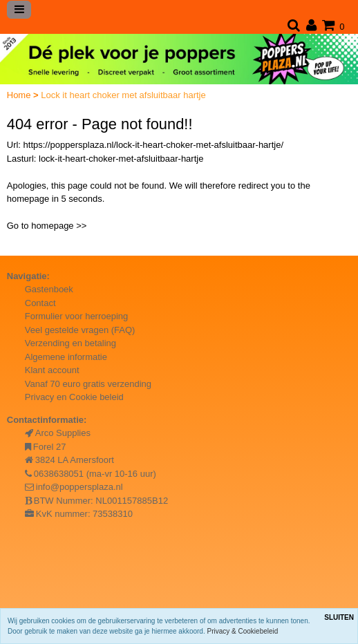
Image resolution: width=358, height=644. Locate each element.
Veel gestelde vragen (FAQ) (80, 330)
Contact (40, 303)
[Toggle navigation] (19, 10)
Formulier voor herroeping (77, 316)
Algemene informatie (66, 357)
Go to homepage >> (47, 226)
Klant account (52, 370)
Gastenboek (49, 289)
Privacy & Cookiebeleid (243, 631)
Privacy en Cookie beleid (74, 397)
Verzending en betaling (70, 343)
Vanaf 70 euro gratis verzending (88, 384)
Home (20, 95)
